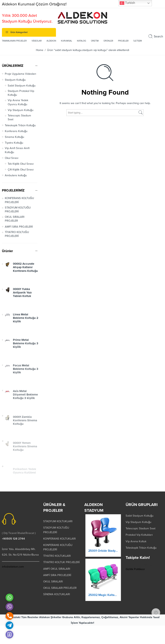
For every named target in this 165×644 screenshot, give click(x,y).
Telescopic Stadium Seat (19, 117)
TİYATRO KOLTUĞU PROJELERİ (17, 234)
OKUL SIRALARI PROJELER (15, 219)
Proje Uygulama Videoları (20, 74)
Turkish (127, 3)
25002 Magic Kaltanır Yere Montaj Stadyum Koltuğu (103, 598)
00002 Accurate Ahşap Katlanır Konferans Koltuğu (25, 271)
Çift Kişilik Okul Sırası (21, 170)
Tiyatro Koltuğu (14, 143)
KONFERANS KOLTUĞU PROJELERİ (19, 200)
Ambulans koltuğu (16, 175)
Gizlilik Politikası (135, 569)
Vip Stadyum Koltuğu (21, 110)
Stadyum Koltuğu (15, 80)
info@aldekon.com (13, 567)
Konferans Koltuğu (16, 131)
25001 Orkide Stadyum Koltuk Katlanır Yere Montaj (103, 553)
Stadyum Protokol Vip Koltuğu (21, 93)
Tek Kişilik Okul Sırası (21, 164)
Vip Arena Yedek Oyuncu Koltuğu (18, 102)
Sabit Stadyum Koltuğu (22, 86)
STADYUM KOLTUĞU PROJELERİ (18, 210)
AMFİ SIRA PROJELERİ (19, 227)
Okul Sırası (12, 158)
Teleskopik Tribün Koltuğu (20, 125)
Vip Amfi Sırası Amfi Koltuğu (17, 150)
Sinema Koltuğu (14, 137)
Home (40, 50)
